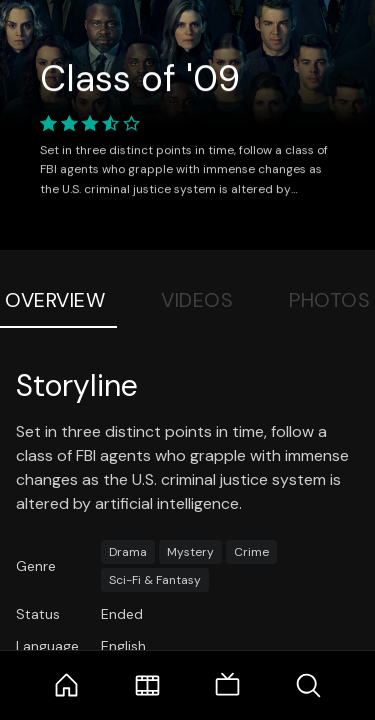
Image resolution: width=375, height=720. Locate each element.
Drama (128, 552)
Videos (197, 300)
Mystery (190, 552)
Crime (251, 552)
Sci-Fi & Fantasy (155, 580)
